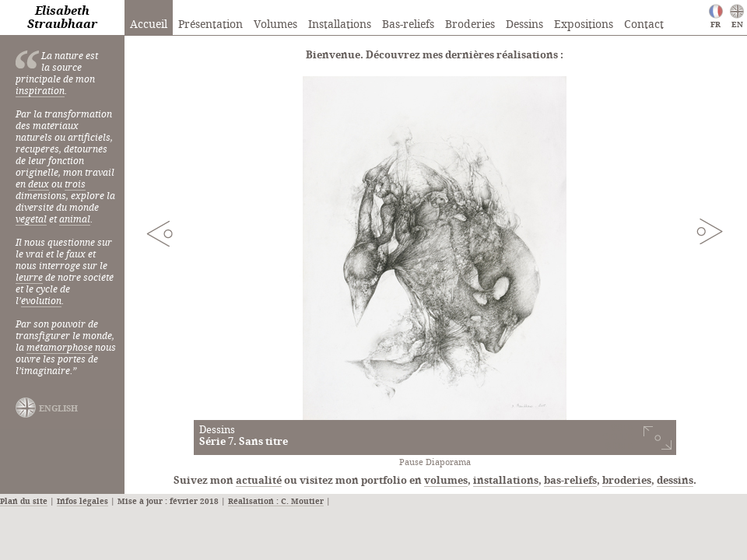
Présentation (210, 25)
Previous (160, 233)
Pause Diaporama (435, 463)
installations (506, 481)
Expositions (584, 25)
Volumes (275, 25)
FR (715, 25)
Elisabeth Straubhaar (62, 18)
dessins (675, 481)
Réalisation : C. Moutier (276, 502)
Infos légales (82, 502)
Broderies (470, 25)
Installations (340, 25)
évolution (41, 301)
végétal (31, 220)
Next (710, 231)
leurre (29, 278)
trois (75, 185)
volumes (446, 481)
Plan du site (24, 502)
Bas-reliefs (408, 25)
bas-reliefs (570, 481)
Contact (644, 25)
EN (737, 25)
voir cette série (618, 437)
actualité (259, 481)
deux (39, 185)
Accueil (149, 25)
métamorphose (60, 348)
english (58, 409)
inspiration (40, 91)
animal (75, 220)
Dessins (524, 25)
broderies (627, 481)
